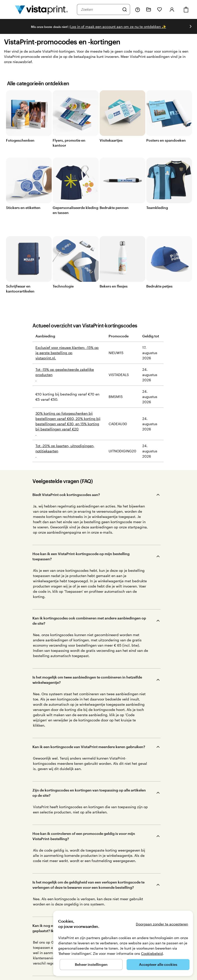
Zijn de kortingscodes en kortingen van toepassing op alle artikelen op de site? (89, 600)
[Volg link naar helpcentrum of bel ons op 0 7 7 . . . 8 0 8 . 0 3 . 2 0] (138, 9)
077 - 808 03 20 (15, 966)
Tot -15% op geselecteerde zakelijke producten (65, 372)
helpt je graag (28, 873)
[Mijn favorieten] (160, 9)
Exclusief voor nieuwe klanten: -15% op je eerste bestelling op (67, 350)
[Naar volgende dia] (191, 26)
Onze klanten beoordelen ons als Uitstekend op (105, 893)
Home (34, 966)
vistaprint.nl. (46, 358)
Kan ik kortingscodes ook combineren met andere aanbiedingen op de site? (89, 537)
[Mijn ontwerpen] (149, 9)
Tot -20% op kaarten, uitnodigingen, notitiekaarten (65, 448)
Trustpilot (71, 889)
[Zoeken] (125, 9)
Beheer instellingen (91, 964)
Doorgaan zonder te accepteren (162, 924)
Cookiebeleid (152, 953)
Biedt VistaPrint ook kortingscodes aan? (66, 495)
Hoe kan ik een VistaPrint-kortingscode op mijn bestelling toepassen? (81, 515)
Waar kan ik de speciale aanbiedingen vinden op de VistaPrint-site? (89, 729)
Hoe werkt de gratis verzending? (60, 688)
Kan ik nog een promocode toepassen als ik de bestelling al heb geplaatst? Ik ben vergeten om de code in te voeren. (86, 668)
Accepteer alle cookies (158, 964)
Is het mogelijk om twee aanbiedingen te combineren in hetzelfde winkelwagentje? (87, 560)
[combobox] (100, 9)
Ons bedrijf (128, 870)
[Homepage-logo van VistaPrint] (41, 9)
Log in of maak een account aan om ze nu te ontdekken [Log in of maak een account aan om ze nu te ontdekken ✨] (118, 27)
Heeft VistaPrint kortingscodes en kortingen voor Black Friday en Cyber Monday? (87, 708)
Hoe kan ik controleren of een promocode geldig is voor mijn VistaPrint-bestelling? (84, 623)
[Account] (172, 9)
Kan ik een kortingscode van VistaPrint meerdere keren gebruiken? (89, 580)
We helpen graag (128, 852)
